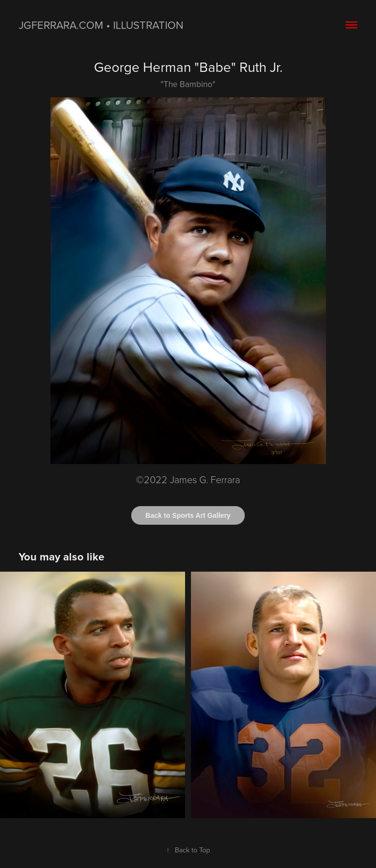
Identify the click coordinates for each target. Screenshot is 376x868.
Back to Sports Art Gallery (188, 515)
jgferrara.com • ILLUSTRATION (101, 25)
